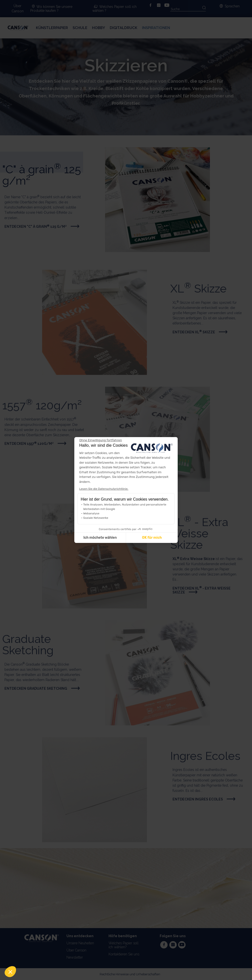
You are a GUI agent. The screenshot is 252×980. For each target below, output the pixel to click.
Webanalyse (91, 513)
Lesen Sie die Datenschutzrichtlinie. (104, 489)
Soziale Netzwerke (96, 518)
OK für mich (152, 538)
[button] (10, 972)
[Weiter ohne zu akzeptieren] (101, 440)
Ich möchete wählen (100, 538)
